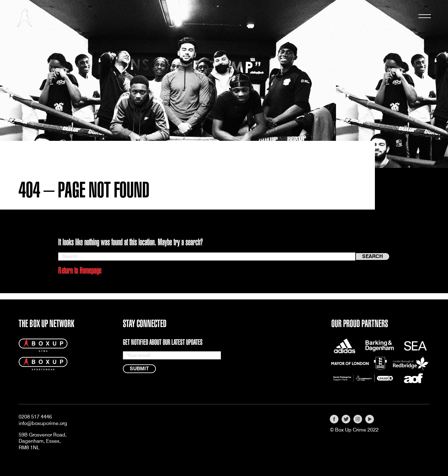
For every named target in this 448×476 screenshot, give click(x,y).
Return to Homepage (80, 270)
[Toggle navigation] (425, 18)
